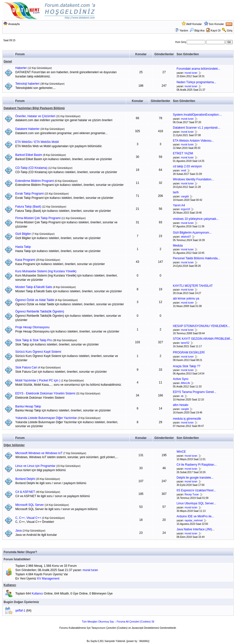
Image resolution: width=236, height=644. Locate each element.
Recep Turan (192, 494)
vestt (184, 170)
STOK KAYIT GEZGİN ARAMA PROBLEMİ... (203, 339)
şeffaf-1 (20, 611)
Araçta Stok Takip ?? (187, 366)
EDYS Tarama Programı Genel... (195, 392)
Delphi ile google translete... (195, 478)
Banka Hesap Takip (28, 406)
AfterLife (185, 383)
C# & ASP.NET (25, 492)
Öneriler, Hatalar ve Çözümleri (35, 116)
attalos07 (186, 237)
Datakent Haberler (27, 129)
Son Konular (216, 24)
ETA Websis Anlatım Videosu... (193, 141)
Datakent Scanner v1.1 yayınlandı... (197, 128)
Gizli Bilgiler (23, 234)
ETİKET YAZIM (183, 153)
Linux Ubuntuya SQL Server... (196, 503)
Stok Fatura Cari (26, 367)
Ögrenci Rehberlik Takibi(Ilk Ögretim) (40, 312)
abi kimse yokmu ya (186, 299)
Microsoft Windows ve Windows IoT (39, 453)
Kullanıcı (10, 585)
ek (182, 396)
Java (18, 531)
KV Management (48, 579)
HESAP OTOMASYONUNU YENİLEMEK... (201, 326)
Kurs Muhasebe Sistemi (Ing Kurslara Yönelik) (46, 271)
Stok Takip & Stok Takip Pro (34, 340)
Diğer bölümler (14, 445)
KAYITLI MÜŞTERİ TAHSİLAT (193, 286)
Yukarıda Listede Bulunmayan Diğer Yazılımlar (46, 418)
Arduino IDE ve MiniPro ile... (195, 516)
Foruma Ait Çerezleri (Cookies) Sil (135, 622)
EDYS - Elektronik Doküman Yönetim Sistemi (45, 393)
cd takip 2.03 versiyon (187, 166)
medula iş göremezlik (187, 419)
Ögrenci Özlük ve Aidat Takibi (35, 300)
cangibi (185, 196)
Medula (178, 246)
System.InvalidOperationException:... (197, 115)
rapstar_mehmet (194, 520)
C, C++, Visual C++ (28, 518)
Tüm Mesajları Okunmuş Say (98, 622)
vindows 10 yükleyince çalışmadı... (196, 219)
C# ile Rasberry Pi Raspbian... (197, 465)
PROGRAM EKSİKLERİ (189, 352)
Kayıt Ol (216, 30)
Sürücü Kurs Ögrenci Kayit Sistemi (38, 352)
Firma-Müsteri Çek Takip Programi (38, 218)
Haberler (21, 68)
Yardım (184, 30)
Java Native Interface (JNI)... (196, 529)
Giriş (230, 30)
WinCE (181, 452)
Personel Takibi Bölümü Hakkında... (197, 258)
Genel (8, 61)
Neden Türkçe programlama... (197, 82)
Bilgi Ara (197, 30)
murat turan (191, 73)
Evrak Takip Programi (29, 194)
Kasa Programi (25, 260)
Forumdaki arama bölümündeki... (198, 69)
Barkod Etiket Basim (29, 155)
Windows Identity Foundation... (193, 179)
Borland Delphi (25, 479)
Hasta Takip (23, 247)
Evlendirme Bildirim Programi (35, 181)
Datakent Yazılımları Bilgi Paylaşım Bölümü (34, 108)
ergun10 (186, 209)
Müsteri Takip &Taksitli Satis (34, 287)
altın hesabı (181, 405)
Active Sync (181, 379)
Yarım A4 (179, 205)
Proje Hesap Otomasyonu (32, 327)
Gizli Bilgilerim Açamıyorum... (192, 233)
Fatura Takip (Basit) (28, 207)
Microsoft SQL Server (29, 505)
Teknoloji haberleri (27, 84)
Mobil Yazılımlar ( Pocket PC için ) (38, 380)
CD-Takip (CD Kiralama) (31, 168)
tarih (176, 192)
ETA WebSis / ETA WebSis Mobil (37, 142)
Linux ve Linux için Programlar (35, 466)
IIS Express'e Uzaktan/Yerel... (196, 490)
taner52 (185, 343)
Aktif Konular (194, 24)
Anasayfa (14, 24)
